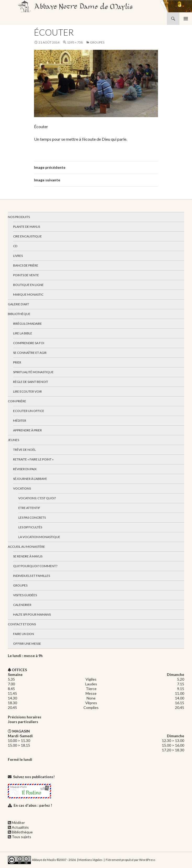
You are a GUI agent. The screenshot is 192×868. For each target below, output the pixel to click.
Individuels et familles (32, 576)
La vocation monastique (39, 537)
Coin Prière (17, 401)
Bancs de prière (26, 265)
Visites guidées (25, 595)
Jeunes (13, 440)
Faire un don (24, 634)
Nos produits (19, 217)
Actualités (20, 827)
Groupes (97, 42)
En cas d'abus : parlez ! (33, 805)
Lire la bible (23, 333)
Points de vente (26, 275)
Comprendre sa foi (29, 343)
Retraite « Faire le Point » (33, 459)
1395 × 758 (75, 42)
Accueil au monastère (26, 547)
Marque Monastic (28, 294)
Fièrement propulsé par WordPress (131, 859)
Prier (17, 362)
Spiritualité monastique (33, 372)
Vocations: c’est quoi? (37, 498)
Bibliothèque (19, 314)
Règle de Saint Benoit (31, 382)
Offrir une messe (27, 644)
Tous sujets (21, 837)
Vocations (22, 488)
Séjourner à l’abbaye (30, 479)
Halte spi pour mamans (32, 614)
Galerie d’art (18, 304)
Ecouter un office (29, 411)
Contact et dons (22, 624)
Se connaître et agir (30, 353)
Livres (18, 256)
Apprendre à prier (27, 430)
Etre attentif (29, 508)
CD (15, 246)
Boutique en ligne (28, 285)
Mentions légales (91, 859)
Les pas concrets (32, 517)
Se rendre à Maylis (28, 556)
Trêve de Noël (24, 450)
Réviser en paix (25, 469)
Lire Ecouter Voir (27, 391)
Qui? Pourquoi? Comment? (35, 566)
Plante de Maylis (27, 227)
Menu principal (186, 19)
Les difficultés (30, 527)
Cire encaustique (27, 236)
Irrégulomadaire (27, 324)
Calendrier (22, 605)
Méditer (20, 421)
